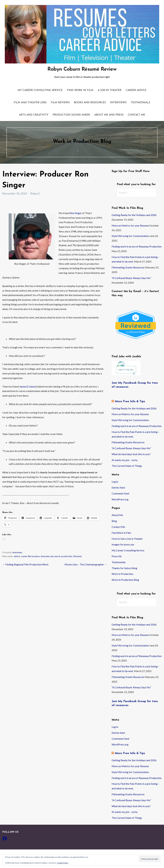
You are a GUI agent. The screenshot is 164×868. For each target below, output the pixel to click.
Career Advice (136, 90)
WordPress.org (120, 499)
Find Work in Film (80, 90)
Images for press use (123, 544)
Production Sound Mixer (71, 115)
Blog (114, 521)
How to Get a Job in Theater (127, 539)
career (24, 556)
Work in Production (122, 574)
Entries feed (118, 487)
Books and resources (90, 103)
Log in (115, 482)
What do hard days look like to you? (131, 454)
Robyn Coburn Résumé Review (82, 69)
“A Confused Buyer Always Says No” (131, 278)
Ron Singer (76, 213)
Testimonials (141, 103)
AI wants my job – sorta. (125, 460)
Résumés (78, 556)
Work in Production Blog (125, 580)
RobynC (35, 193)
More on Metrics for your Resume (130, 225)
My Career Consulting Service (40, 90)
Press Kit (117, 556)
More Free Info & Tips (130, 401)
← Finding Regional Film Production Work (25, 564)
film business (34, 556)
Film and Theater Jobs (30, 103)
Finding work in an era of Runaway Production (137, 246)
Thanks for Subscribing (124, 568)
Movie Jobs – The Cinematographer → (86, 564)
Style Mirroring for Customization (130, 236)
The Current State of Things (127, 466)
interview (45, 556)
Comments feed (120, 493)
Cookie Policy (63, 863)
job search (55, 556)
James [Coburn (27, 386)
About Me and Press (109, 115)
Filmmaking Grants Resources (128, 267)
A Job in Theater (110, 90)
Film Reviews (60, 103)
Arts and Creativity (34, 115)
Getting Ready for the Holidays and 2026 (134, 215)
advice (17, 556)
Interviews (118, 103)
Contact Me (136, 115)
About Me (117, 515)
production (67, 556)
